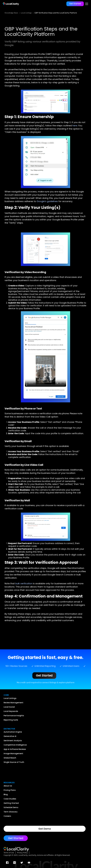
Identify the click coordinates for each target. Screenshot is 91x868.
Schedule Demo (11, 807)
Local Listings (26, 13)
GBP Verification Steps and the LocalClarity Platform (56, 13)
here (75, 126)
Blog (6, 795)
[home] (11, 4)
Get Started (75, 4)
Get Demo (45, 829)
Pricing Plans (10, 790)
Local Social (9, 707)
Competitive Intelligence (15, 745)
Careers (7, 816)
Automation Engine (13, 732)
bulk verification (24, 583)
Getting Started (11, 803)
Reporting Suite (11, 720)
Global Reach (10, 758)
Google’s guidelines (47, 201)
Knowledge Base (11, 13)
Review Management (13, 703)
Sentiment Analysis (13, 741)
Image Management (13, 754)
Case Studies (10, 799)
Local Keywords (11, 711)
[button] (86, 4)
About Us (8, 786)
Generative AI (10, 736)
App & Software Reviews (15, 749)
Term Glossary (11, 812)
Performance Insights (14, 716)
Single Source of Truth (14, 762)
